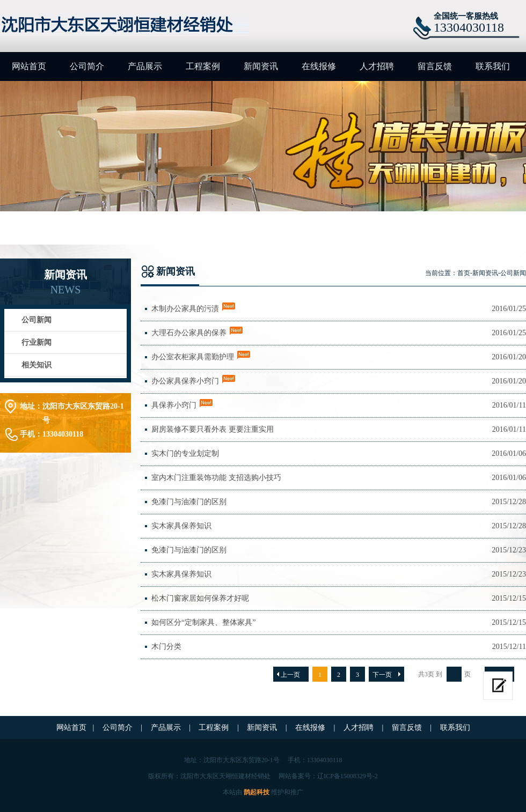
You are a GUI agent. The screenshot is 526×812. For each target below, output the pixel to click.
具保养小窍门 (174, 405)
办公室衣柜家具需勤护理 (193, 357)
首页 (464, 273)
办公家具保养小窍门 (185, 381)
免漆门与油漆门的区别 (189, 502)
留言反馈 (435, 66)
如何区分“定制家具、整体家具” (203, 622)
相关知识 (36, 365)
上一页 (290, 675)
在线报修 (319, 66)
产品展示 (145, 66)
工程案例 (203, 66)
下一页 (382, 675)
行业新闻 (36, 342)
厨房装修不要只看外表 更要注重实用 (213, 429)
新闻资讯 (261, 66)
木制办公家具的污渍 (185, 309)
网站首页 (29, 66)
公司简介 (87, 66)
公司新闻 (36, 320)
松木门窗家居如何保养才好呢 (200, 598)
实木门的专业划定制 (185, 453)
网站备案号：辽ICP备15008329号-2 (328, 776)
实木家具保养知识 (181, 526)
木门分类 (166, 647)
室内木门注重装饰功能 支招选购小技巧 (216, 478)
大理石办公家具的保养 (189, 333)
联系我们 (493, 66)
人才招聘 (377, 66)
